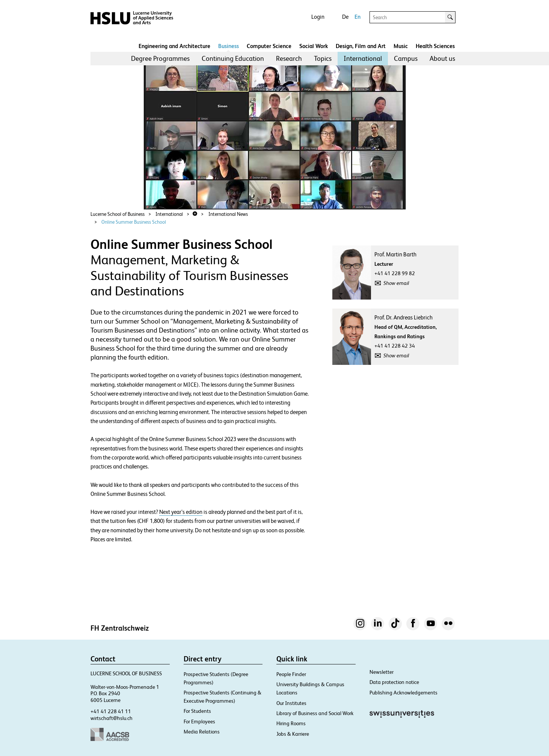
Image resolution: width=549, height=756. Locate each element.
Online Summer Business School (134, 222)
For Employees (199, 721)
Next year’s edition (181, 512)
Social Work (314, 46)
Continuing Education (233, 58)
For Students (197, 711)
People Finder (291, 674)
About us (442, 58)
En (357, 17)
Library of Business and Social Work (315, 713)
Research (289, 58)
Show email (396, 283)
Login (318, 17)
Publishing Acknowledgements (403, 693)
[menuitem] (160, 59)
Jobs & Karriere (293, 734)
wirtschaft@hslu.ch (112, 718)
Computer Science (269, 46)
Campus (406, 58)
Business (228, 46)
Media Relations (202, 732)
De (345, 17)
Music (401, 46)
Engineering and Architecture (174, 46)
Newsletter (382, 672)
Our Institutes (291, 703)
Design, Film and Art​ (361, 46)
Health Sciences (435, 46)
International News (228, 214)
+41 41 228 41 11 (111, 711)
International (363, 58)
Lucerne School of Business (118, 214)
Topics (323, 58)
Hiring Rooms (291, 723)
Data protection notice (394, 682)
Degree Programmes (160, 58)
